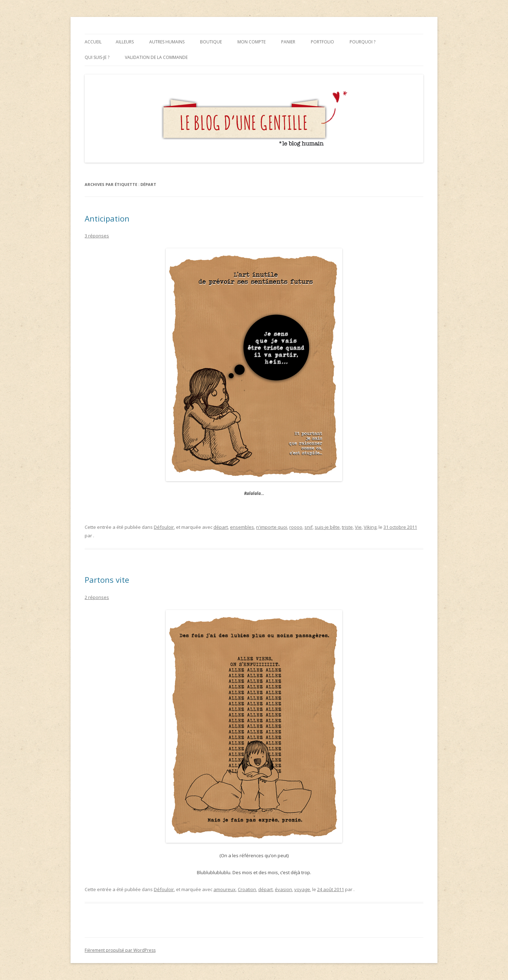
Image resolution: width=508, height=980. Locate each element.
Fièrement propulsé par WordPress (120, 950)
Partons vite (107, 580)
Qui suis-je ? (97, 57)
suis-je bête (327, 527)
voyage (302, 889)
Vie (358, 527)
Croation (247, 889)
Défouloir (164, 527)
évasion (283, 889)
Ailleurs (125, 42)
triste (347, 527)
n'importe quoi (272, 527)
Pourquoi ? (362, 42)
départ (221, 527)
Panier (288, 42)
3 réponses (97, 236)
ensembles (242, 527)
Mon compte (252, 42)
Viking (370, 527)
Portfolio (322, 42)
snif (309, 527)
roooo (296, 527)
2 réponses (97, 597)
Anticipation (107, 218)
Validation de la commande (156, 57)
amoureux (225, 889)
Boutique (211, 42)
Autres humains (167, 42)
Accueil (93, 42)
